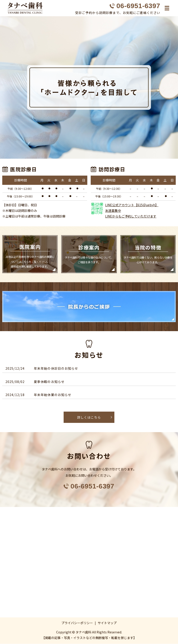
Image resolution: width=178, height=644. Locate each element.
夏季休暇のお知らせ (49, 382)
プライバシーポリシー (77, 623)
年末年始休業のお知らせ (53, 395)
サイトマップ (107, 623)
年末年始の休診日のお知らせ (56, 369)
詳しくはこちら (89, 417)
